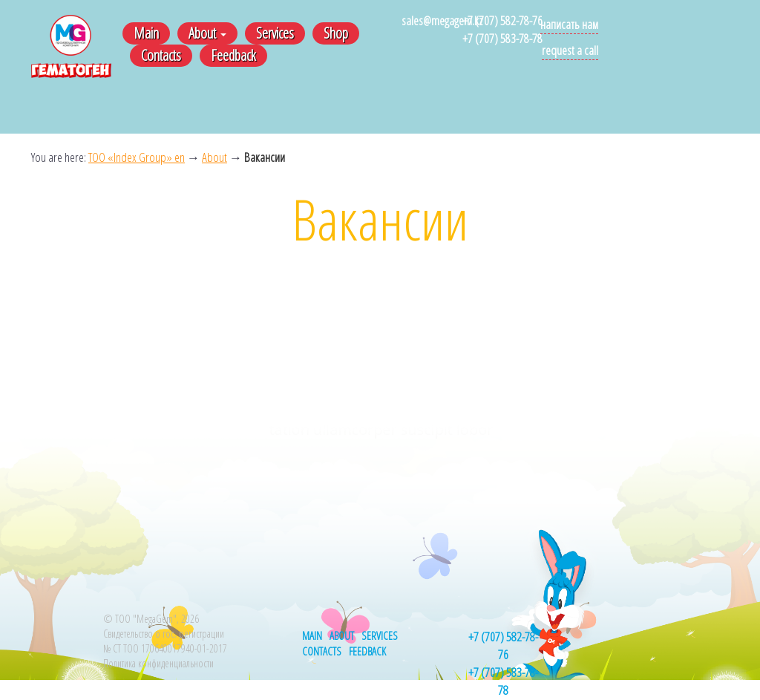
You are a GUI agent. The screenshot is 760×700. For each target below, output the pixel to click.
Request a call (570, 50)
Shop (336, 33)
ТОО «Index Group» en (137, 157)
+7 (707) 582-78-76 (502, 20)
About (207, 33)
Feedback (233, 55)
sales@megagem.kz (442, 20)
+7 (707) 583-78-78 (502, 38)
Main (146, 33)
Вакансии (265, 157)
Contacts (161, 55)
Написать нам (569, 24)
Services (275, 33)
